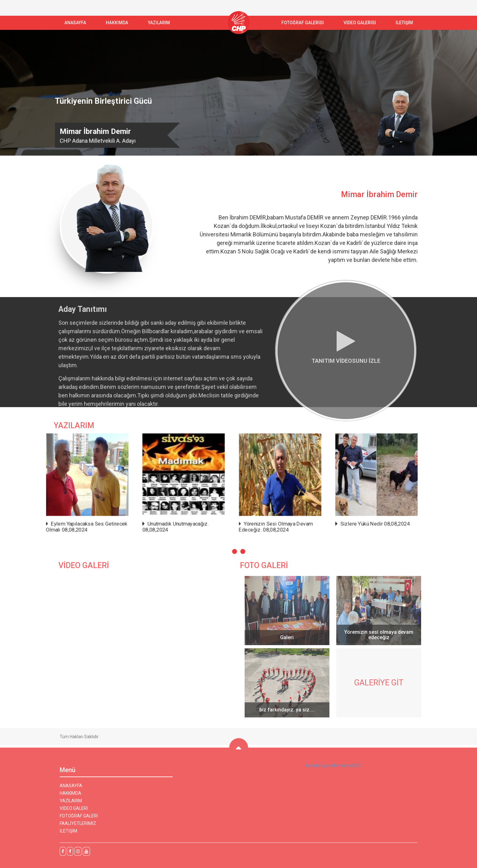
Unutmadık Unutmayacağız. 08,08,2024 (220, 504)
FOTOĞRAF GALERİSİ (303, 23)
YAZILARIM (159, 23)
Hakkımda (117, 23)
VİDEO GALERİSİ (360, 23)
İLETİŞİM (404, 23)
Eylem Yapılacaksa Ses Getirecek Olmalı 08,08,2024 (193, 504)
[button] (237, 511)
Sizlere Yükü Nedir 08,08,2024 (279, 503)
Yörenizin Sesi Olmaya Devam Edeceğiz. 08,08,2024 (250, 504)
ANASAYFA (75, 23)
